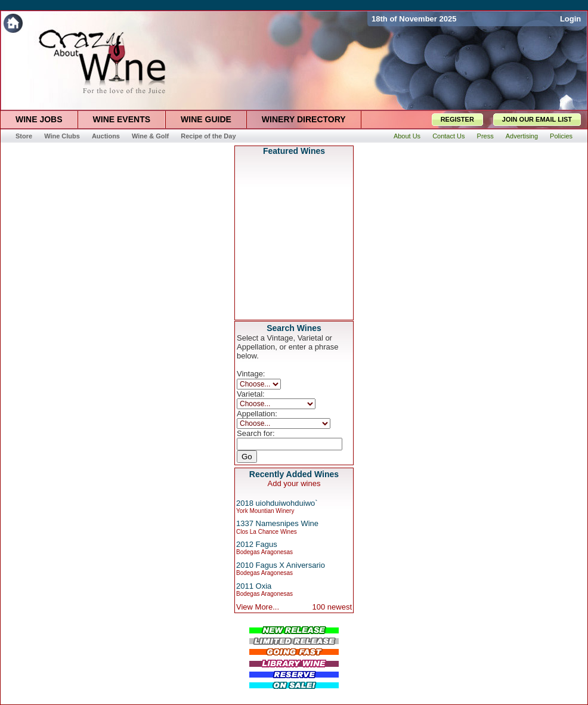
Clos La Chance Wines (267, 532)
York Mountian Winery (265, 511)
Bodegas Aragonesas (264, 552)
